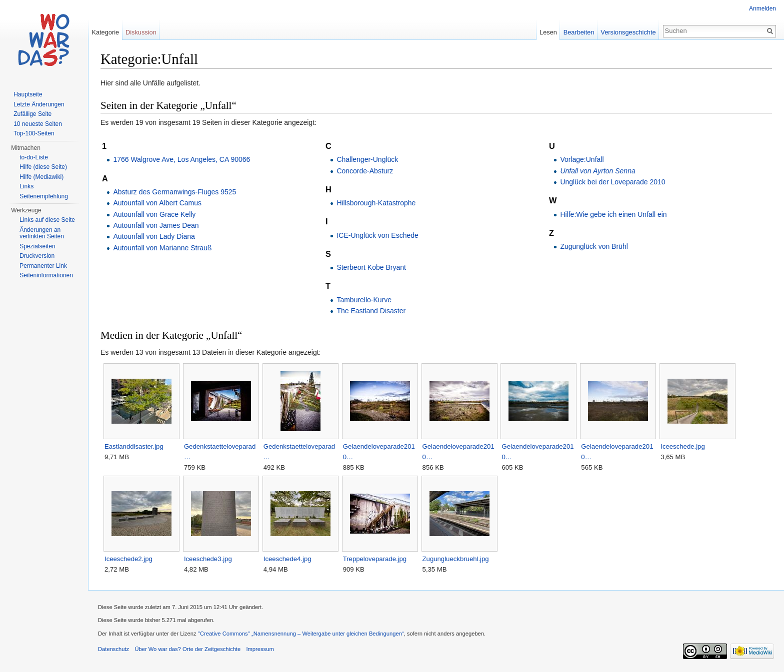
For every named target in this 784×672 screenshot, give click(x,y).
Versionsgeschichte (628, 32)
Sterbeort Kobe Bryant (371, 267)
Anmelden (762, 8)
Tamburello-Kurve (364, 300)
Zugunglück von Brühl (594, 246)
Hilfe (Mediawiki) (41, 177)
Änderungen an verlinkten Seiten (42, 233)
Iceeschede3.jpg (208, 559)
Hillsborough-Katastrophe (376, 203)
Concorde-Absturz (365, 171)
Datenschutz (113, 649)
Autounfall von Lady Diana (154, 236)
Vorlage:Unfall (582, 159)
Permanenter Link (43, 266)
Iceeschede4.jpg (287, 559)
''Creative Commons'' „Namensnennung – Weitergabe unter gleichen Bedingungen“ (301, 634)
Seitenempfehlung (44, 196)
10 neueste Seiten (38, 124)
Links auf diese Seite (47, 220)
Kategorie (105, 32)
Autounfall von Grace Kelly (154, 214)
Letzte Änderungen (39, 104)
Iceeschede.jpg (683, 446)
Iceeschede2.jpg (128, 559)
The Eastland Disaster (371, 311)
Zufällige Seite (32, 114)
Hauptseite (28, 94)
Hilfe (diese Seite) (43, 167)
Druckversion (37, 256)
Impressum (260, 649)
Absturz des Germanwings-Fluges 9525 (174, 192)
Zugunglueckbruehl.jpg (456, 559)
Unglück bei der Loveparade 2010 (612, 182)
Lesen (548, 32)
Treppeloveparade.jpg (375, 559)
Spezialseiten (37, 246)
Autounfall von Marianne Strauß (162, 248)
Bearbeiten (579, 32)
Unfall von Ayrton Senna (597, 171)
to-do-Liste (34, 157)
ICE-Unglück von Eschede (377, 235)
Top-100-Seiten (34, 133)
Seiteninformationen (46, 275)
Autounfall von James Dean (156, 225)
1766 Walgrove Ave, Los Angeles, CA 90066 (181, 159)
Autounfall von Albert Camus (157, 203)
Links (26, 186)
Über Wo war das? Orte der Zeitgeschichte (187, 649)
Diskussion (141, 32)
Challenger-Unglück (367, 159)
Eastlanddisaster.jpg (134, 446)
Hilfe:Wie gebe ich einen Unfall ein (613, 214)
